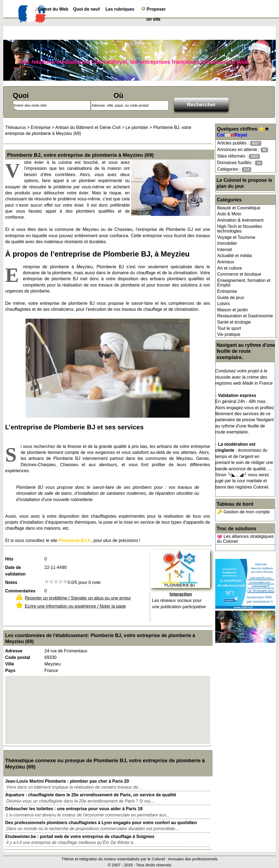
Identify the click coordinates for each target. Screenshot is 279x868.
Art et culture (230, 268)
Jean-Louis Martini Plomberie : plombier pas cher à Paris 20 (67, 781)
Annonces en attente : (243, 150)
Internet (225, 250)
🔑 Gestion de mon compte (243, 512)
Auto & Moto (229, 214)
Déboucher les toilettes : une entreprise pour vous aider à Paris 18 (74, 809)
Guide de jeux (231, 298)
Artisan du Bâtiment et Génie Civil (88, 127)
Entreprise (227, 291)
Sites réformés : (239, 156)
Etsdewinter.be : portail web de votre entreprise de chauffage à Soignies (80, 837)
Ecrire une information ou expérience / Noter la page (75, 606)
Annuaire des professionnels (193, 859)
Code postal (18, 657)
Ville (10, 664)
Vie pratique (229, 334)
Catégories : (234, 169)
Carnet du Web (53, 9)
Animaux (226, 262)
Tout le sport (229, 328)
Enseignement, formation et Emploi (244, 283)
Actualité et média (234, 256)
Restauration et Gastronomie (245, 316)
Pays (10, 670)
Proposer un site (154, 10)
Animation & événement (240, 220)
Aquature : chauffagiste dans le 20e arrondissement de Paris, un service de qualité (91, 795)
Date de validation (15, 571)
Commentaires (20, 591)
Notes (11, 582)
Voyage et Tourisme (236, 237)
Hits (9, 559)
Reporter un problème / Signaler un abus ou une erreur (78, 598)
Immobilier (227, 243)
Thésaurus (16, 127)
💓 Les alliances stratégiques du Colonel (245, 539)
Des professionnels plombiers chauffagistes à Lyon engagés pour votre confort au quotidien (101, 823)
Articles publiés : (239, 143)
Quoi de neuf (86, 9)
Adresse (14, 651)
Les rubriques (120, 9)
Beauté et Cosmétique (239, 208)
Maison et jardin (233, 310)
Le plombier (137, 127)
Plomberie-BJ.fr (75, 540)
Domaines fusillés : (240, 163)
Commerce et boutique (239, 274)
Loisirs (223, 304)
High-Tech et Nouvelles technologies (240, 229)
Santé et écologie (234, 322)
